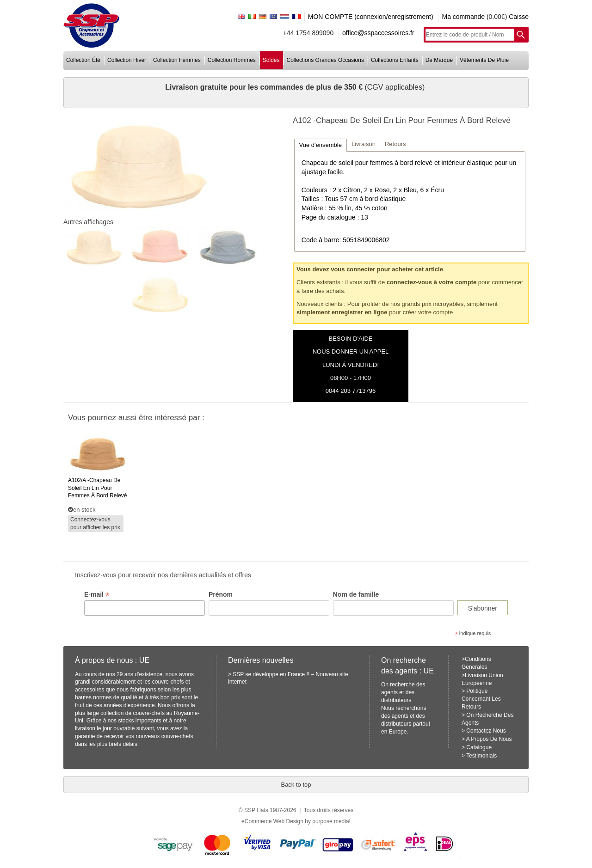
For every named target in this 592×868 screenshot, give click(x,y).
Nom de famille (356, 594)
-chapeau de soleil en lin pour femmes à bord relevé (97, 488)
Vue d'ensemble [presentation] (321, 145)
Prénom (221, 594)
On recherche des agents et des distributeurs (403, 692)
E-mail (97, 595)
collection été (83, 60)
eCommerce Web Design (272, 821)
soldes (271, 60)
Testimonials (481, 756)
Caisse (519, 17)
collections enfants (395, 60)
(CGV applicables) (395, 87)
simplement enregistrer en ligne (342, 312)
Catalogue (479, 747)
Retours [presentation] (395, 144)
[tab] (321, 145)
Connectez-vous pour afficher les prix (95, 523)
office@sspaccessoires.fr (378, 33)
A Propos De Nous (489, 739)
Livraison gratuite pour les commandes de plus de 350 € (265, 87)
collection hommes (232, 60)
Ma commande (463, 17)
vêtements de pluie (484, 60)
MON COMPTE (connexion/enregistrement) (371, 17)
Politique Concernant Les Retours (481, 699)
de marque (439, 60)
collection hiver (127, 60)
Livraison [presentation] (364, 144)
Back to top (296, 785)
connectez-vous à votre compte (432, 282)
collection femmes (177, 60)
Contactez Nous (486, 731)
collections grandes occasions (325, 60)
